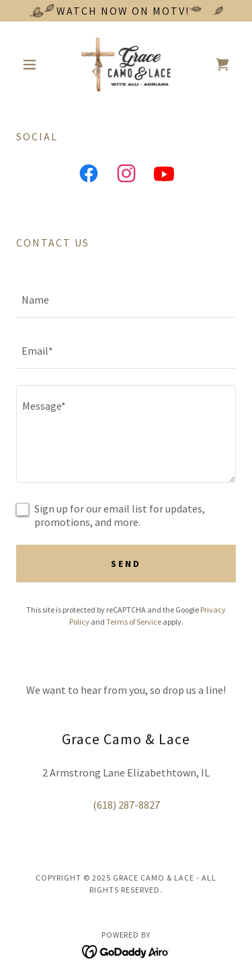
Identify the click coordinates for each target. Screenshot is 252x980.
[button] (33, 64)
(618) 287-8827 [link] (126, 805)
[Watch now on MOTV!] (126, 11)
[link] (126, 64)
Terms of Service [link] (134, 622)
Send (126, 564)
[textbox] (126, 300)
